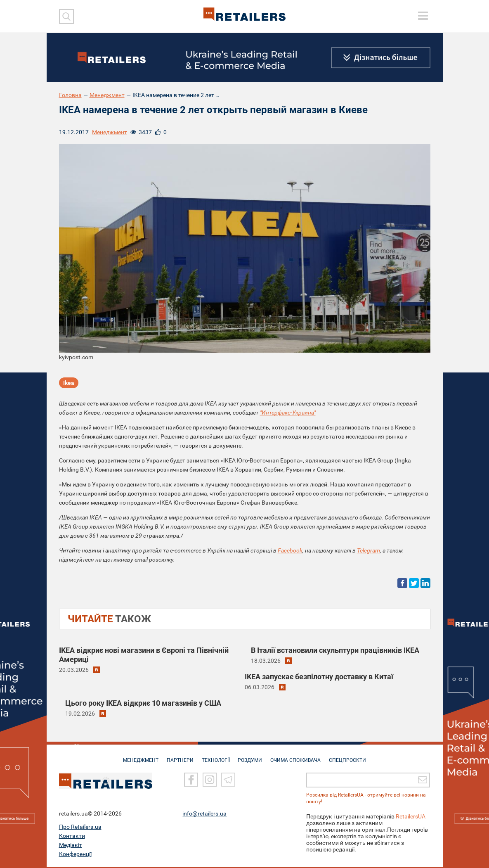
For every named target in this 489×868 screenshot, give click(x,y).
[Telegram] (228, 781)
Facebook (290, 550)
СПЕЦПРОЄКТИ (351, 757)
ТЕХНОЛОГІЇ (215, 757)
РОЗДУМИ (251, 757)
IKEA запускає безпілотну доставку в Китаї (319, 677)
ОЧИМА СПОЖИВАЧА (298, 757)
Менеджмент (107, 95)
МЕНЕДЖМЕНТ (137, 757)
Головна (70, 95)
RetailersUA (411, 818)
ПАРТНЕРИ (178, 757)
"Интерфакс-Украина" (288, 413)
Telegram (369, 550)
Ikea (69, 383)
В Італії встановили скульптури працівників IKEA (335, 650)
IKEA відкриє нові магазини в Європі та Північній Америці (144, 655)
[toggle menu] (423, 16)
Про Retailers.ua (80, 828)
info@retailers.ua (204, 815)
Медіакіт (71, 846)
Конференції (75, 855)
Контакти (72, 837)
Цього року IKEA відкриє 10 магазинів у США (143, 703)
